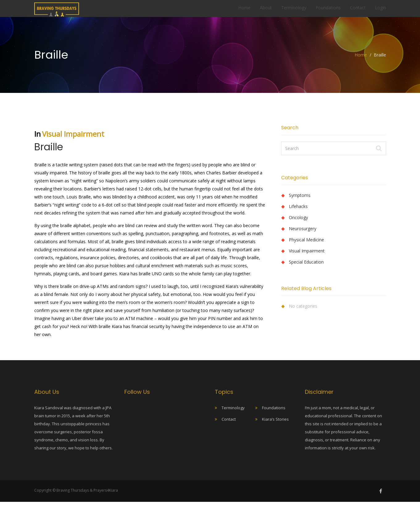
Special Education (306, 268)
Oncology (298, 224)
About (266, 11)
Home (244, 11)
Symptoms (300, 201)
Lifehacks (298, 212)
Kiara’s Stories (275, 425)
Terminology (294, 11)
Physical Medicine (306, 246)
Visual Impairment (73, 140)
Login (380, 11)
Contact (358, 11)
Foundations (328, 11)
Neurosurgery (303, 235)
